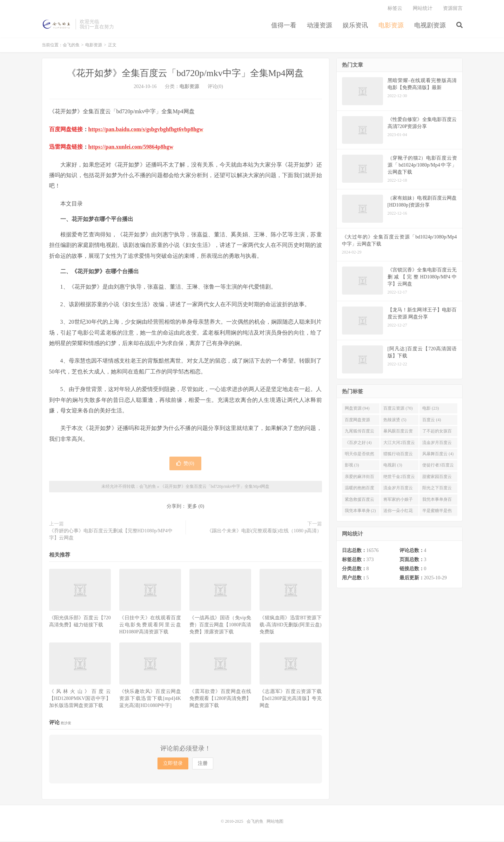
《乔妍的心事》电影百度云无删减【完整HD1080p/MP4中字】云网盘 (111, 536)
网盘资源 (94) (357, 410)
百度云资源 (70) (398, 410)
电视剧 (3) (393, 466)
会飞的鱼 (57, 25)
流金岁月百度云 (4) (437, 445)
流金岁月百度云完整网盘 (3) (398, 490)
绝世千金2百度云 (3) (399, 479)
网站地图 (275, 822)
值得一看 (284, 26)
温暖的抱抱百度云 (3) (359, 490)
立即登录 (173, 764)
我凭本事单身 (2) (360, 512)
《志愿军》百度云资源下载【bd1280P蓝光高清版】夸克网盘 (290, 700)
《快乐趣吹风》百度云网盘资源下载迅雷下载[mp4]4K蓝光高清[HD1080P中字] (150, 700)
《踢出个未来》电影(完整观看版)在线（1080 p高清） (264, 532)
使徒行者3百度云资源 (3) (438, 468)
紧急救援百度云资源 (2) (359, 502)
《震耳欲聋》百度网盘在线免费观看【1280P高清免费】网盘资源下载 (220, 700)
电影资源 (391, 26)
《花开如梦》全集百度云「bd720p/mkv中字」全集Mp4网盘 (185, 75)
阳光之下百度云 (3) (437, 490)
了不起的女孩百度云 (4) (437, 433)
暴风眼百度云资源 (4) (398, 433)
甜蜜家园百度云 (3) (437, 479)
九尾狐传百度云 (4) (359, 433)
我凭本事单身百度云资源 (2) (437, 502)
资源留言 (453, 9)
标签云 (395, 9)
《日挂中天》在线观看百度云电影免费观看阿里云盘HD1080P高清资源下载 (150, 626)
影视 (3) (352, 466)
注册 (203, 764)
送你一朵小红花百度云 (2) (398, 513)
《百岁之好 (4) (358, 444)
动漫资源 (320, 26)
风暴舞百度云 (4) (438, 455)
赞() (185, 464)
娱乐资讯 (355, 26)
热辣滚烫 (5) (395, 421)
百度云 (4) (432, 421)
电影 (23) (431, 410)
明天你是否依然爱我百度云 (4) (359, 456)
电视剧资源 (430, 26)
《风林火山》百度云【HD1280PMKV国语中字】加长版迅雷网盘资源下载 (80, 700)
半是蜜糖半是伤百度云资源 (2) (437, 513)
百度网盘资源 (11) (357, 422)
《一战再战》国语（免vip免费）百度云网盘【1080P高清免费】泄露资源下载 (220, 626)
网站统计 (423, 9)
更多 (192, 508)
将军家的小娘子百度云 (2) (398, 502)
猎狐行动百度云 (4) (398, 456)
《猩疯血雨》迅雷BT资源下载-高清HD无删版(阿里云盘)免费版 (290, 626)
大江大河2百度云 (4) (399, 445)
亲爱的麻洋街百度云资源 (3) (359, 479)
